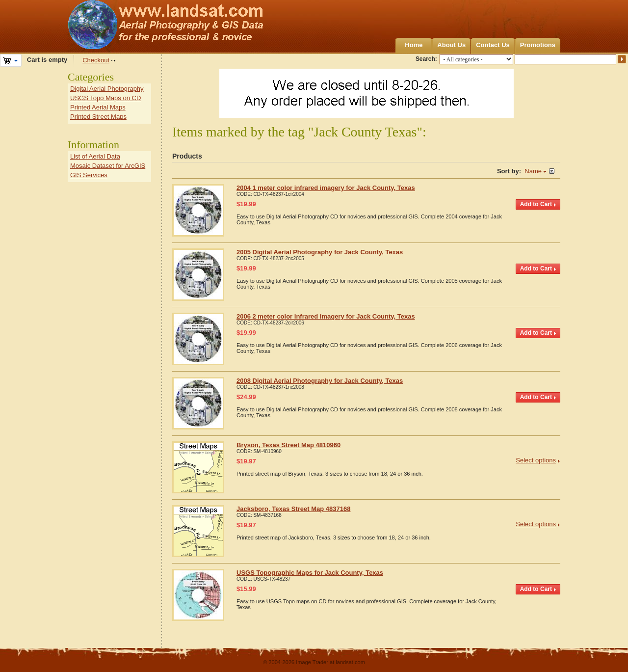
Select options (536, 460)
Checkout (96, 60)
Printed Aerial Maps (98, 107)
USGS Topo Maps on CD (105, 98)
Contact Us (493, 45)
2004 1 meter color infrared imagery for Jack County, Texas (326, 188)
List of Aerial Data (95, 156)
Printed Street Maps (98, 117)
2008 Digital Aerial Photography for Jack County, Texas (320, 381)
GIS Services (89, 175)
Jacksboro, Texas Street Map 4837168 (293, 509)
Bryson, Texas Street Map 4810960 (288, 445)
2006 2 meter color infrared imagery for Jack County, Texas (326, 316)
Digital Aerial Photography (107, 89)
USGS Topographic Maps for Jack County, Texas (310, 573)
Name (533, 171)
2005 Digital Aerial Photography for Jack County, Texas (320, 252)
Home (414, 45)
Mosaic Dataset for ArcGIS (108, 166)
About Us (451, 45)
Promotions (538, 45)
